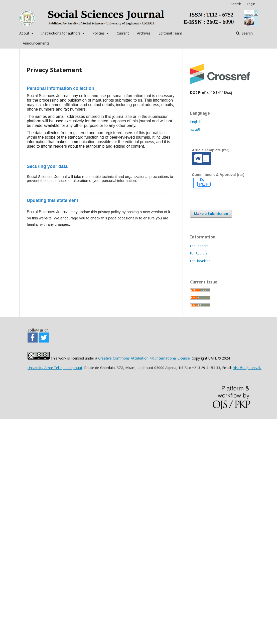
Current (123, 33)
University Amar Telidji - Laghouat (55, 368)
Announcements (36, 43)
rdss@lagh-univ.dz (247, 368)
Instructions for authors (61, 33)
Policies (99, 33)
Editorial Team (170, 33)
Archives (144, 33)
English (196, 122)
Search (247, 33)
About (25, 33)
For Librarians (200, 261)
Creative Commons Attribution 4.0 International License (144, 358)
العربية (195, 129)
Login (251, 4)
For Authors (199, 253)
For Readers (199, 246)
